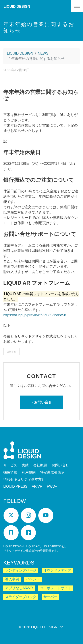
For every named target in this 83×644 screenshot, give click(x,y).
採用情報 (10, 472)
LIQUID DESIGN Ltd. (48, 627)
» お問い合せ (41, 402)
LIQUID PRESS (15, 486)
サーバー (50, 597)
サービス (10, 465)
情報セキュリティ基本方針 (24, 479)
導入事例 (12, 579)
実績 (25, 465)
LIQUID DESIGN (17, 7)
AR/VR (37, 486)
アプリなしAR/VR (19, 588)
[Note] (11, 533)
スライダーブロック (21, 597)
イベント (33, 579)
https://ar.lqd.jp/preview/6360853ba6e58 (35, 315)
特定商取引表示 (52, 472)
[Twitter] (11, 515)
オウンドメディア (57, 570)
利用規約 (29, 472)
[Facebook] (28, 533)
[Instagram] (28, 515)
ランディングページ (21, 570)
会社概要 (40, 465)
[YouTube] (46, 515)
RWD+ (52, 486)
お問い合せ (60, 465)
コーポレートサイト (56, 588)
